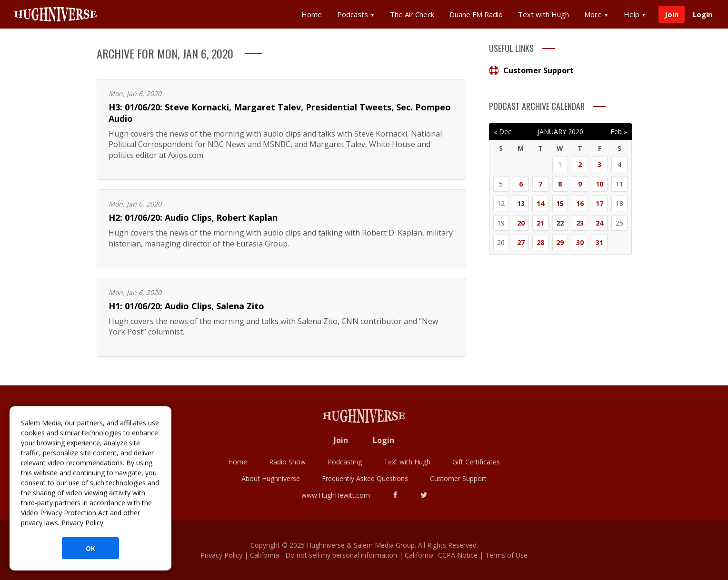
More (596, 14)
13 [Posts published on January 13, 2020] (521, 203)
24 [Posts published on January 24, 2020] (599, 223)
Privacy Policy (82, 523)
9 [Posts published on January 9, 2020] (580, 184)
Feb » (619, 132)
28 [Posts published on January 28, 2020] (540, 242)
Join (672, 14)
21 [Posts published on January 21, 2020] (540, 223)
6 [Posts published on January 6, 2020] (521, 184)
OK (90, 548)
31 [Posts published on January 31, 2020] (599, 242)
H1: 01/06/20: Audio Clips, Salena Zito (186, 306)
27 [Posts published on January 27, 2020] (521, 242)
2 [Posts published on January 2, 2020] (580, 164)
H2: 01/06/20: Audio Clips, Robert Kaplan (193, 217)
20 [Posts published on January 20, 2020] (521, 223)
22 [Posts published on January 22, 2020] (560, 223)
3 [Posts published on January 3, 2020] (599, 164)
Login (703, 14)
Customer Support (531, 70)
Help (635, 14)
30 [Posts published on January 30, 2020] (580, 242)
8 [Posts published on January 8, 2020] (560, 184)
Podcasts (356, 14)
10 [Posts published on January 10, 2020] (599, 184)
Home (312, 14)
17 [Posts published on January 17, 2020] (599, 203)
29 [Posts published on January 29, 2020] (560, 242)
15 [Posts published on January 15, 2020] (560, 203)
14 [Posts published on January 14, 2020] (540, 203)
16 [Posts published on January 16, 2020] (580, 203)
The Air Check (412, 14)
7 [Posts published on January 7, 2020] (540, 184)
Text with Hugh (544, 14)
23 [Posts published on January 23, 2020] (580, 223)
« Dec (503, 132)
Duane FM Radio (476, 14)
